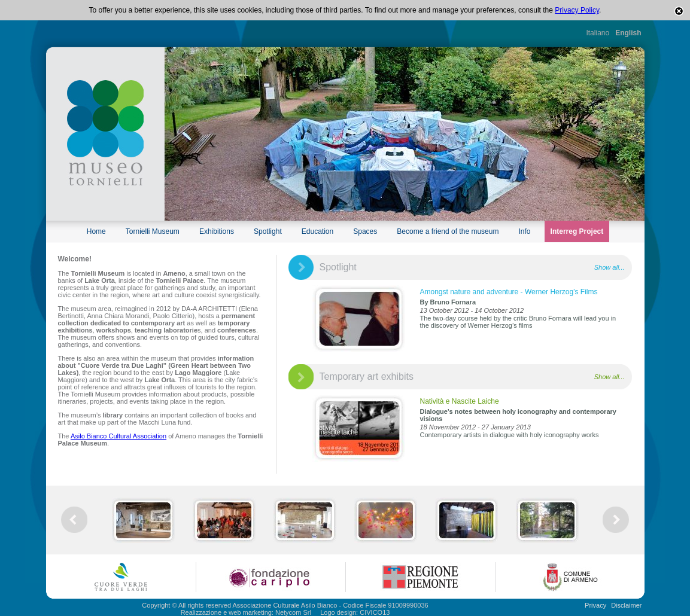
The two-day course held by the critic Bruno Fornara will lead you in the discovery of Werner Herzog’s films (518, 322)
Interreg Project (577, 231)
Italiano (598, 33)
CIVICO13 (375, 612)
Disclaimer (626, 605)
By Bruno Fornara (448, 302)
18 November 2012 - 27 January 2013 (475, 427)
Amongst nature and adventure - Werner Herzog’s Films (509, 292)
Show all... (610, 267)
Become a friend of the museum (448, 231)
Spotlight (268, 231)
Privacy (595, 605)
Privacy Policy (577, 10)
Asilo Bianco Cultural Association (118, 436)
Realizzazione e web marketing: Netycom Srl (246, 612)
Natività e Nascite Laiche (460, 401)
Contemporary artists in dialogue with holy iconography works (510, 435)
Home (96, 231)
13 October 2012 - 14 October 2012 (472, 310)
